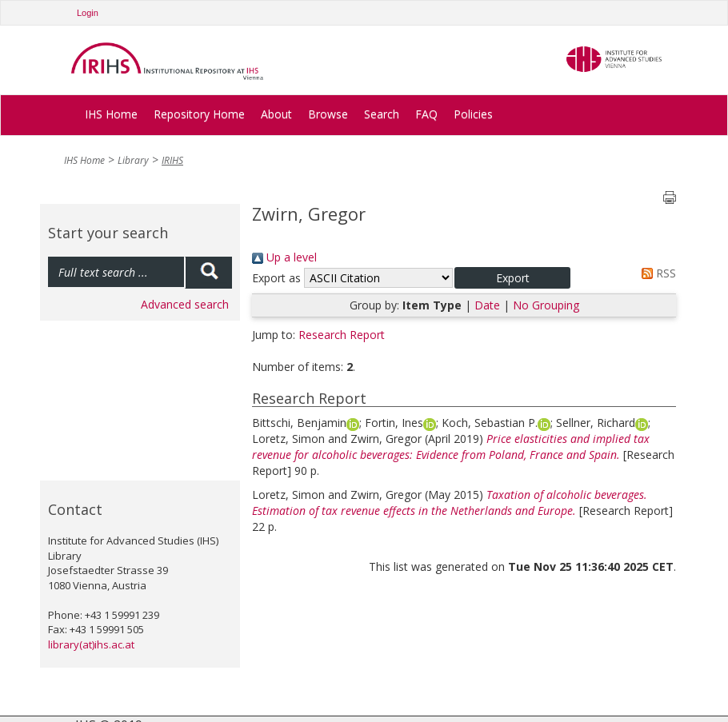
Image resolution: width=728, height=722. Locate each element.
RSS (656, 273)
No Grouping (546, 305)
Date (487, 305)
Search (382, 114)
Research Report (342, 335)
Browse (328, 114)
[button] (512, 278)
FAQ (426, 114)
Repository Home (199, 114)
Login (88, 13)
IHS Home (111, 114)
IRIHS (172, 160)
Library (133, 160)
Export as (276, 278)
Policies (473, 114)
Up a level (284, 257)
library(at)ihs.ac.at (91, 644)
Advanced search (185, 304)
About (276, 114)
